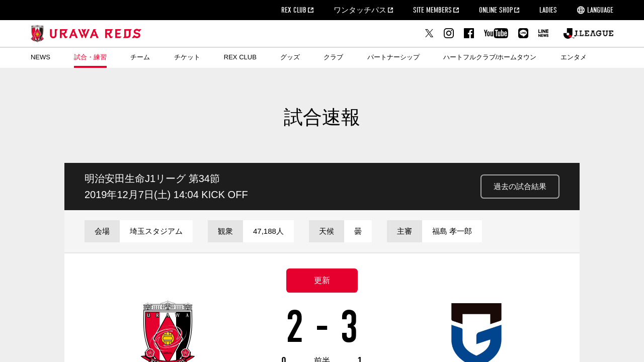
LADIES (548, 10)
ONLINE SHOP (496, 10)
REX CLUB (294, 10)
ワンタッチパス (360, 10)
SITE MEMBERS (432, 10)
